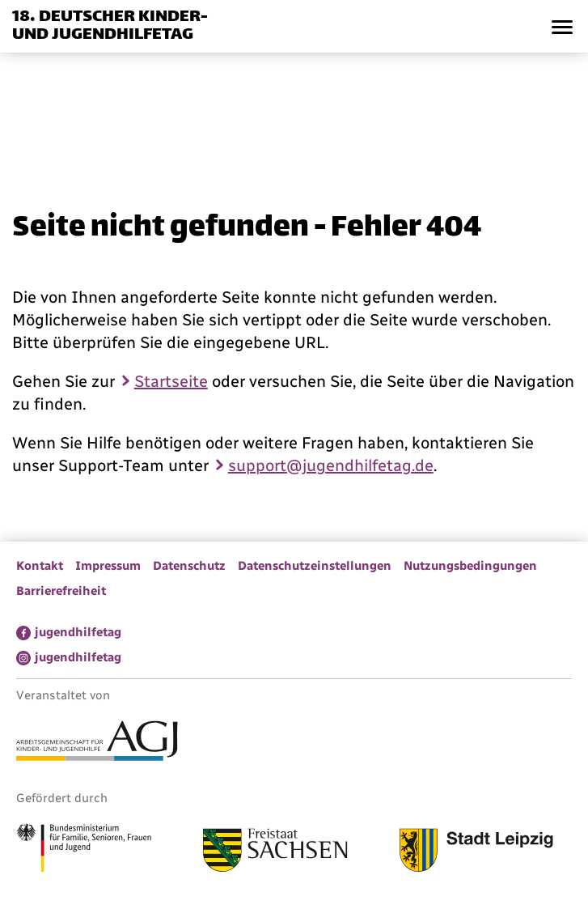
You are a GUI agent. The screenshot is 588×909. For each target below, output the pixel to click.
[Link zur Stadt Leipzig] (476, 852)
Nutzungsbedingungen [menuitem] (470, 566)
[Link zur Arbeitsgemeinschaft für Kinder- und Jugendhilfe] (97, 743)
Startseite (171, 381)
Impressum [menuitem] (108, 566)
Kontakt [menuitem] (40, 566)
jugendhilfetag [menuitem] (78, 632)
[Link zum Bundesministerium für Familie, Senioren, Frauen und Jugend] (84, 850)
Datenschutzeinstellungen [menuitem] (315, 566)
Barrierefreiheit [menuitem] (61, 591)
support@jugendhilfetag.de (331, 465)
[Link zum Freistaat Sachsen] (275, 852)
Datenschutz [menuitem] (189, 566)
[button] (562, 26)
